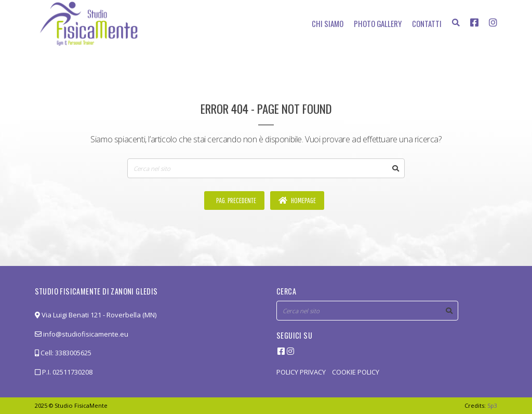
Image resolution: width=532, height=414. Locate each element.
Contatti (427, 23)
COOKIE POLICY (356, 372)
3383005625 (73, 353)
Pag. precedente (236, 200)
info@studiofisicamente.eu (82, 334)
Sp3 (492, 405)
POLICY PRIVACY (301, 372)
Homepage (297, 200)
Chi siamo (328, 23)
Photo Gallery (378, 23)
